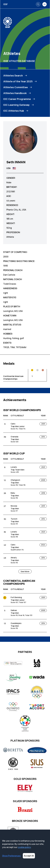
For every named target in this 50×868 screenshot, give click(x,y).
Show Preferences (11, 856)
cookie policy (24, 847)
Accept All (29, 856)
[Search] (38, 4)
